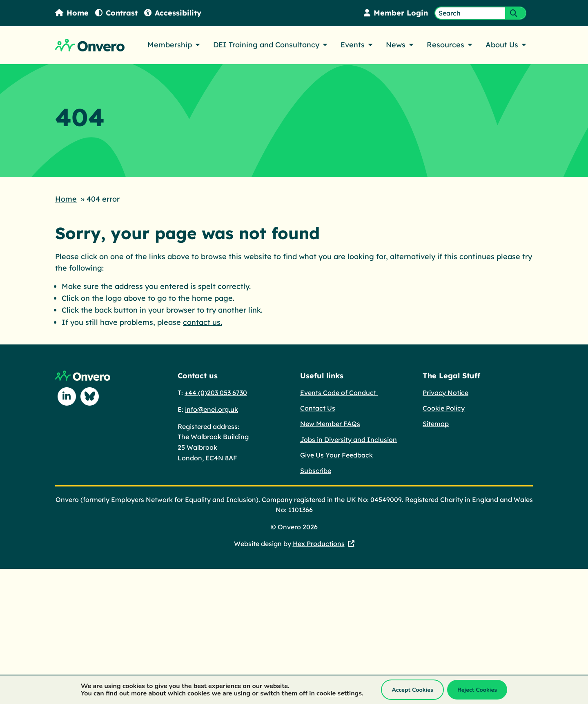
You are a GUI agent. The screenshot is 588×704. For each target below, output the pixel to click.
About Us (502, 45)
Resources (445, 45)
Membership (170, 45)
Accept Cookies (412, 690)
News (396, 45)
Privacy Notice (445, 392)
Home (72, 13)
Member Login (396, 13)
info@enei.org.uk (212, 409)
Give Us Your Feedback (336, 454)
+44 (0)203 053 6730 (216, 392)
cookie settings (339, 693)
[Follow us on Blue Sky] (89, 396)
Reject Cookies (477, 690)
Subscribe (316, 470)
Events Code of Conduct (339, 392)
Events (353, 45)
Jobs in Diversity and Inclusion (349, 439)
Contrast (116, 13)
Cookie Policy (444, 407)
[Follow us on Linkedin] (67, 396)
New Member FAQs (330, 423)
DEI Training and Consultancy (266, 45)
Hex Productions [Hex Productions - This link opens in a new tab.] (319, 543)
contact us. (203, 321)
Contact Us (318, 407)
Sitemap (436, 423)
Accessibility (173, 13)
